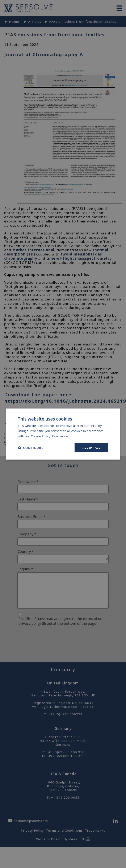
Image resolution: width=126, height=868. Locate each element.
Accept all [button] (91, 447)
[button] (31, 447)
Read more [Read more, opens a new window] (60, 436)
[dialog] (63, 434)
